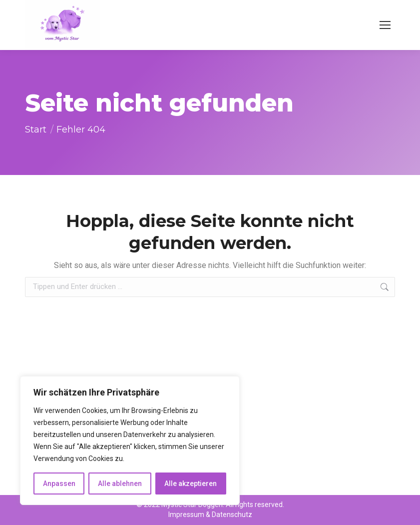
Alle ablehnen (120, 483)
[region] (130, 440)
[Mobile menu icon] (385, 25)
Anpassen (59, 483)
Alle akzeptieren (191, 483)
